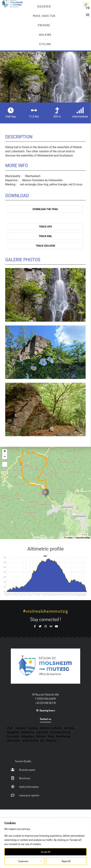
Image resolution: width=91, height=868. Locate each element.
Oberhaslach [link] (14, 740)
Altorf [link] (10, 728)
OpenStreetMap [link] (83, 538)
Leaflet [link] (68, 538)
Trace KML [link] (45, 236)
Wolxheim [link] (51, 740)
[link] (44, 6)
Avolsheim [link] (21, 728)
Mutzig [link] (51, 736)
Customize (23, 861)
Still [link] (42, 740)
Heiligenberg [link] (28, 736)
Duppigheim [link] (14, 732)
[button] (45, 493)
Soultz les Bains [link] (30, 740)
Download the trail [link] (45, 209)
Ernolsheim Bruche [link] (60, 732)
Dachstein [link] (33, 728)
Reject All (66, 861)
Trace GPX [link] (45, 227)
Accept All (46, 852)
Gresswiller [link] (13, 736)
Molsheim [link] (41, 736)
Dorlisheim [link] (70, 728)
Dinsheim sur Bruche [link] (51, 728)
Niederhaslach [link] (63, 736)
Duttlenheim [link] (28, 732)
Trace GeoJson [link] (45, 246)
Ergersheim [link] (42, 732)
